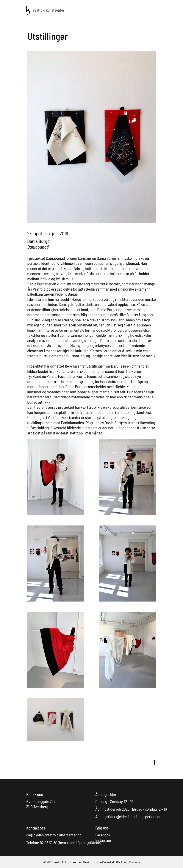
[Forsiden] (28, 10)
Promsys (135, 862)
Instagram (103, 840)
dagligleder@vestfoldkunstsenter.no (55, 835)
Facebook (103, 835)
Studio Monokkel (104, 862)
